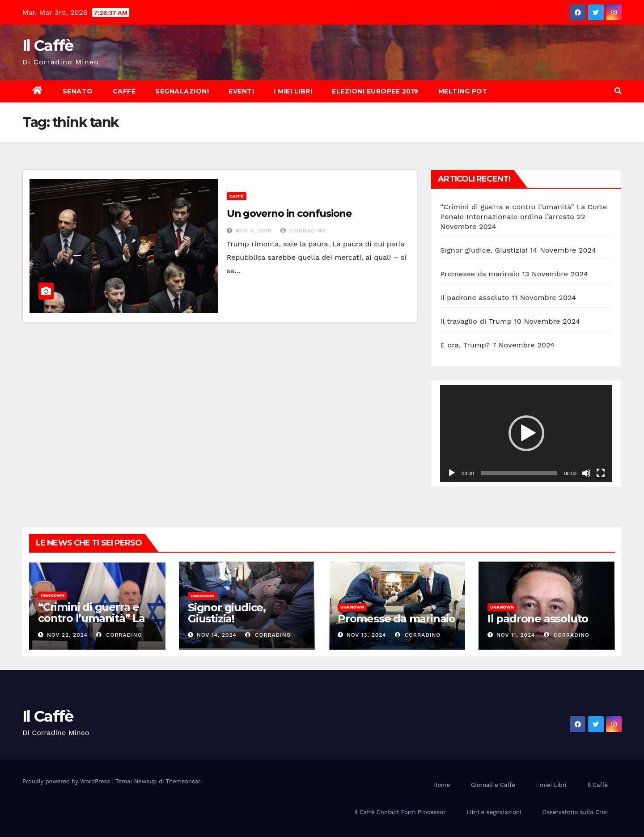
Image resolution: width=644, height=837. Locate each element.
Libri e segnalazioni (494, 812)
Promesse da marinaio (480, 274)
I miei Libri (293, 91)
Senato (78, 91)
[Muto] (586, 473)
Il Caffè (48, 46)
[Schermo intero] (601, 473)
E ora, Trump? (465, 345)
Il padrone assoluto (475, 298)
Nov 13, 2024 (366, 635)
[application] (526, 433)
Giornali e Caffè (493, 785)
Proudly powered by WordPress (67, 781)
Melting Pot (463, 91)
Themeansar (183, 781)
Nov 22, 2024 (67, 635)
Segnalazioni (182, 91)
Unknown (53, 595)
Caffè (124, 91)
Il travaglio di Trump (476, 321)
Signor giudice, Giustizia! (484, 250)
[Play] (452, 473)
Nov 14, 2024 (217, 635)
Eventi (241, 91)
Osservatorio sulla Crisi (575, 812)
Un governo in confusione (289, 213)
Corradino (303, 231)
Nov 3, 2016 (254, 231)
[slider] (519, 473)
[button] (618, 91)
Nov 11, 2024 (516, 635)
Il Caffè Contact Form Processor (400, 812)
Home (442, 785)
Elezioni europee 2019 (375, 91)
